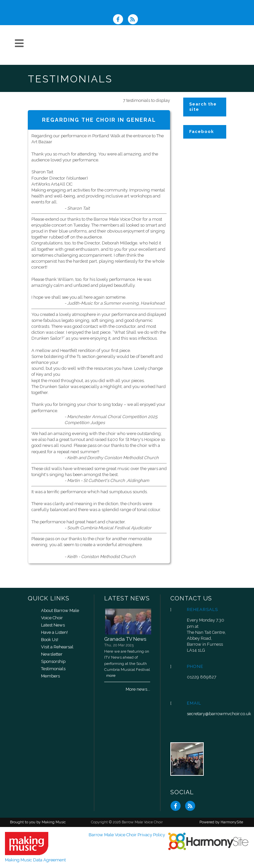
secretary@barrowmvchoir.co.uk (219, 714)
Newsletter (52, 654)
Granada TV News (125, 639)
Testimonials (53, 669)
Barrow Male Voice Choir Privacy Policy (127, 835)
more (111, 675)
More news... (138, 689)
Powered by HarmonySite (221, 822)
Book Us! (50, 640)
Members (50, 676)
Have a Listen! (54, 632)
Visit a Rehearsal (57, 647)
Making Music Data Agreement (35, 860)
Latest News (53, 625)
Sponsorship (53, 661)
